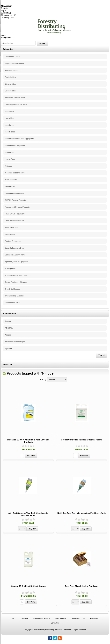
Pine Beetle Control (13, 57)
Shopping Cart (7, 17)
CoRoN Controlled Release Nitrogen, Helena (82, 440)
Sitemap (24, 618)
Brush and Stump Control (15, 98)
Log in (4, 11)
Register (5, 8)
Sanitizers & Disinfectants (15, 255)
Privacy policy (60, 618)
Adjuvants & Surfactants (15, 63)
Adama (8, 321)
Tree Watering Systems (14, 296)
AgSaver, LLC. (11, 349)
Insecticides (10, 125)
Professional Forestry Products (17, 207)
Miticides (9, 166)
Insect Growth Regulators (15, 145)
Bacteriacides (10, 77)
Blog (14, 618)
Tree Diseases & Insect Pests (17, 275)
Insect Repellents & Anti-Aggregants (19, 139)
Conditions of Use (78, 618)
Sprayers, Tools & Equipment (17, 262)
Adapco (8, 335)
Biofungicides (10, 84)
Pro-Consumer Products (15, 221)
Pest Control (10, 234)
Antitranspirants (11, 70)
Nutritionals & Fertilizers (15, 193)
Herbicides (9, 118)
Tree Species (10, 268)
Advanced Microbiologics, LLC (17, 342)
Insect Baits (10, 152)
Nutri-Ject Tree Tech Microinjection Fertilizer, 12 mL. (82, 513)
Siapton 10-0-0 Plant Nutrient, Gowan (28, 586)
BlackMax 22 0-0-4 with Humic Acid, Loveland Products (28, 441)
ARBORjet (9, 328)
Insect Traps (10, 132)
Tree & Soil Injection (13, 289)
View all (102, 355)
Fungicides (9, 111)
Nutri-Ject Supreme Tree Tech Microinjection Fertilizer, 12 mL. (29, 514)
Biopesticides (10, 91)
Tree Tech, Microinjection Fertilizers (82, 586)
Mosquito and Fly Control (15, 173)
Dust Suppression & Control (16, 104)
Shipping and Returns (41, 618)
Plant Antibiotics (11, 227)
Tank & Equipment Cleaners (16, 282)
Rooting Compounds (13, 241)
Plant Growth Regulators (15, 214)
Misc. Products (11, 180)
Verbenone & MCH (13, 303)
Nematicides (10, 186)
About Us (94, 618)
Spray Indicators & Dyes (15, 248)
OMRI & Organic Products (15, 200)
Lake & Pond (10, 159)
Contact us (55, 623)
